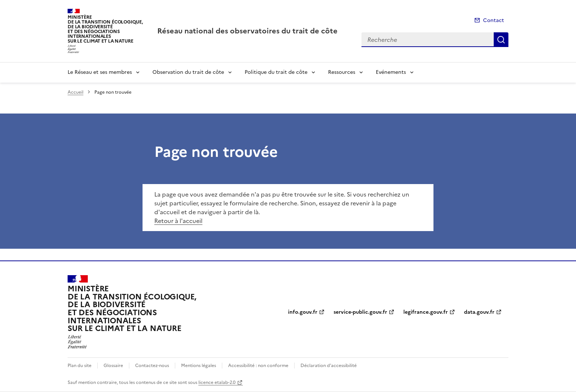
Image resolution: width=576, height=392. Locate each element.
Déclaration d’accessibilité (329, 366)
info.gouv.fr (303, 312)
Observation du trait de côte (188, 72)
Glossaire (113, 366)
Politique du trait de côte (276, 72)
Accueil (75, 92)
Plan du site (80, 366)
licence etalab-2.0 (217, 382)
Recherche (501, 40)
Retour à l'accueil (178, 221)
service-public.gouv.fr (360, 312)
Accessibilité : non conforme (258, 366)
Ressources (342, 72)
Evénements (391, 72)
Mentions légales (199, 366)
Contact (494, 20)
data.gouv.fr (479, 312)
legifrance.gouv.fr (426, 312)
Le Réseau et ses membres (100, 72)
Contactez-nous (152, 366)
